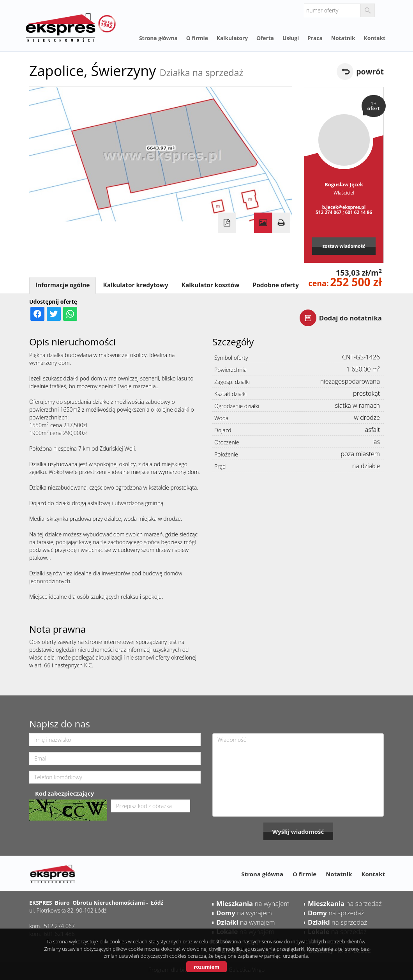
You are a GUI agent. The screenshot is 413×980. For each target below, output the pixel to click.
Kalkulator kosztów (211, 285)
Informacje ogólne (63, 285)
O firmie (197, 38)
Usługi (291, 38)
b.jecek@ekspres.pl (344, 207)
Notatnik (343, 38)
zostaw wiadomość (344, 246)
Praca (315, 38)
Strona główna (158, 38)
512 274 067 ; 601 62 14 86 (344, 212)
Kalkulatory (232, 38)
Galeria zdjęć (263, 223)
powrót (370, 72)
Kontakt (375, 38)
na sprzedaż (345, 903)
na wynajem (253, 903)
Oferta (265, 38)
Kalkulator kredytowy (135, 285)
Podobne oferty (275, 285)
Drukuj (281, 223)
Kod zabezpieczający (64, 793)
